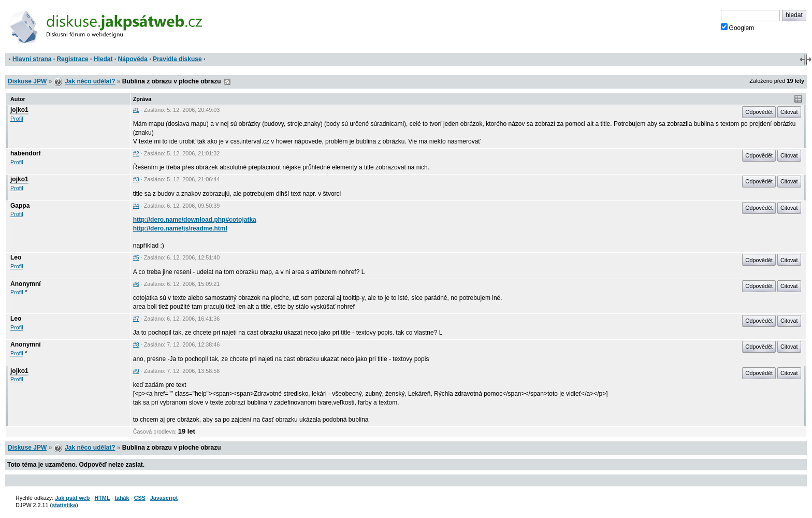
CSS (140, 498)
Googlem (738, 27)
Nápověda (133, 59)
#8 (136, 344)
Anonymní (26, 284)
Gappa (20, 206)
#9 (136, 371)
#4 (136, 206)
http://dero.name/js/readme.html (180, 228)
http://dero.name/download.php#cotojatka (195, 220)
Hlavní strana (32, 59)
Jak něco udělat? (90, 81)
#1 (136, 110)
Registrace (72, 59)
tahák (122, 498)
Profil (17, 119)
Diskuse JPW (27, 81)
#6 (136, 284)
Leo (16, 257)
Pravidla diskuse (177, 59)
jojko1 (19, 110)
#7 (136, 319)
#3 (136, 179)
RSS (227, 82)
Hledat (103, 59)
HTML (102, 498)
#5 (136, 257)
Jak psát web (72, 498)
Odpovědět (759, 112)
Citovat (789, 112)
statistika (64, 505)
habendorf (26, 153)
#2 (136, 153)
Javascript (164, 498)
